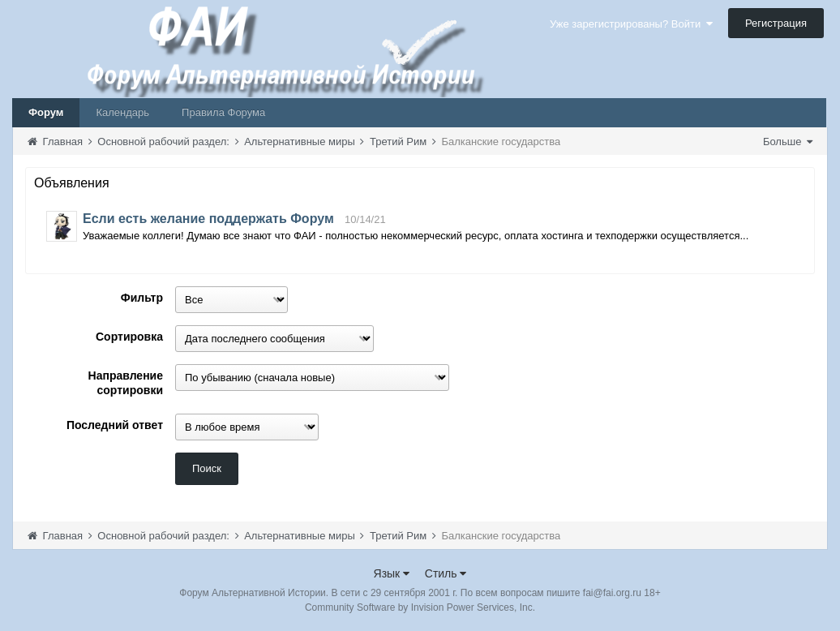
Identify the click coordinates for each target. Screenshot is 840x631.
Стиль (446, 573)
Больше (788, 142)
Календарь (122, 112)
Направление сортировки (126, 383)
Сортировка (129, 337)
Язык (392, 573)
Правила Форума (223, 112)
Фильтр (142, 298)
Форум (46, 112)
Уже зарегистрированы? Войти (631, 24)
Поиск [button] (207, 468)
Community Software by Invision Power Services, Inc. (420, 607)
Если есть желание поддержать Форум (208, 219)
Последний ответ (115, 425)
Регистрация (776, 23)
